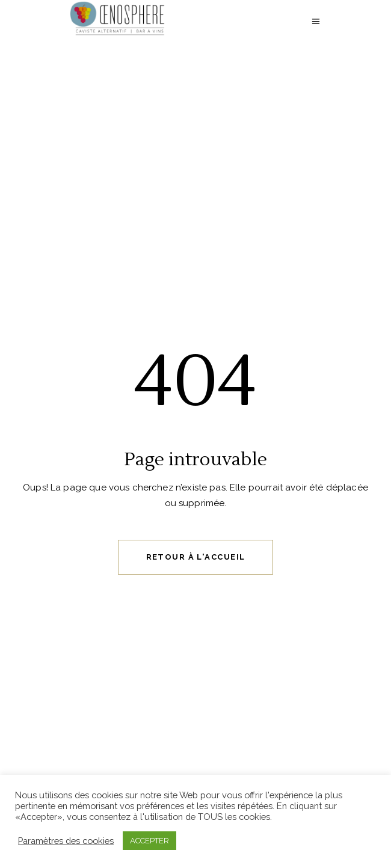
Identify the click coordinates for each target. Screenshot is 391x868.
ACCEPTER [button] (149, 841)
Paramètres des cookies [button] (66, 841)
